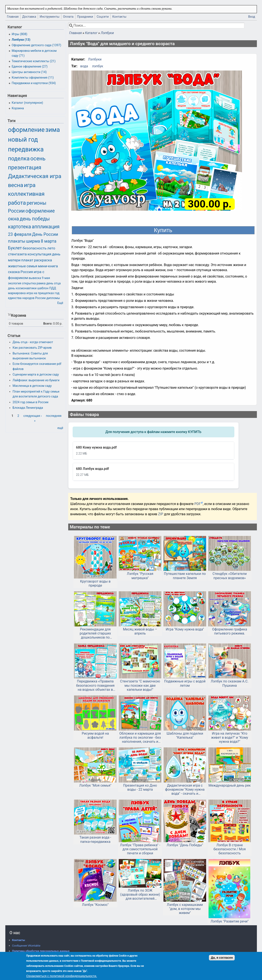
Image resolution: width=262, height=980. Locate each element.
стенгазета (17, 254)
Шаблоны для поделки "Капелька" (185, 735)
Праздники (85, 17)
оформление (26, 130)
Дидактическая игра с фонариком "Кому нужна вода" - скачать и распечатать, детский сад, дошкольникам (185, 790)
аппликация (46, 227)
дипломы (53, 298)
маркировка (17, 293)
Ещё (60, 303)
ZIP (161, 514)
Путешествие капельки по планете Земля (185, 576)
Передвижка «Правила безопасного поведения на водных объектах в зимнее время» (95, 685)
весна (16, 185)
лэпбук (98, 66)
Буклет (15, 248)
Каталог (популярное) (27, 103)
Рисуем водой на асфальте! (95, 735)
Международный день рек (230, 785)
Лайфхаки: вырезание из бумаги (36, 380)
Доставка (29, 17)
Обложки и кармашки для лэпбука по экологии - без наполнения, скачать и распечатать (140, 738)
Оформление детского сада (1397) (36, 45)
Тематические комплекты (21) (34, 61)
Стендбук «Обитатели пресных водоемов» (230, 576)
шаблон (43, 288)
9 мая (46, 278)
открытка (29, 283)
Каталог (91, 33)
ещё (60, 428)
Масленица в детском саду (32, 386)
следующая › (32, 416)
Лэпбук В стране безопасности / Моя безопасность (229, 849)
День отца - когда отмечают (33, 342)
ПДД (53, 288)
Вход (252, 17)
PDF (198, 504)
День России (45, 234)
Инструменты (50, 17)
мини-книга (48, 266)
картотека (20, 227)
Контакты (119, 17)
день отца (53, 283)
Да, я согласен (222, 958)
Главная (13, 17)
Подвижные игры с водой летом (185, 683)
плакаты (17, 241)
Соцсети (103, 17)
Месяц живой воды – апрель (140, 631)
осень (38, 158)
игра (30, 185)
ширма (33, 241)
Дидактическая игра (35, 176)
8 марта (48, 241)
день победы (35, 219)
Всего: (48, 324)
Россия (27, 272)
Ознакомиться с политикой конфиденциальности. (62, 976)
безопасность (35, 248)
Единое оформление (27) (30, 67)
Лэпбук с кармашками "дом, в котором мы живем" (185, 909)
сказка (14, 272)
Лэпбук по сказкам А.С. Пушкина (230, 683)
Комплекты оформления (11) (33, 78)
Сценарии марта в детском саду (36, 375)
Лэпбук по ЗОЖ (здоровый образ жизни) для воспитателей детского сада (140, 895)
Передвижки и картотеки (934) (34, 83)
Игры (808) (20, 34)
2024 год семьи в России (30, 402)
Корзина (18, 108)
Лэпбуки (107, 33)
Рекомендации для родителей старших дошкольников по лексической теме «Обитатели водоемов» (95, 633)
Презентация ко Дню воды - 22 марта (140, 787)
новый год (23, 140)
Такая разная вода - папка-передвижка (95, 839)
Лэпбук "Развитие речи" (230, 921)
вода (84, 66)
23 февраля (20, 234)
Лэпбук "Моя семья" (95, 785)
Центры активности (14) (29, 72)
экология (15, 283)
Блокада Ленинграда (28, 408)
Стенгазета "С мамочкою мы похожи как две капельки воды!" (140, 685)
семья (32, 266)
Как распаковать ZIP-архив (32, 348)
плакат (27, 260)
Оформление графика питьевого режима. (230, 631)
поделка (19, 158)
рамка (41, 283)
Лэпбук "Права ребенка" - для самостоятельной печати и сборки (140, 849)
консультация (39, 254)
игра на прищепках (40, 293)
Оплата (68, 17)
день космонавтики (22, 288)
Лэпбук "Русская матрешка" (140, 576)
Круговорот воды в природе (95, 583)
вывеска (35, 278)
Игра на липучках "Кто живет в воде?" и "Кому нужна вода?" (229, 738)
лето (51, 248)
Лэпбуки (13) (21, 40)
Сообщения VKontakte (26, 946)
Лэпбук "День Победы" (185, 845)
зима (53, 130)
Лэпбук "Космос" (95, 905)
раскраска (43, 260)
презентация (25, 167)
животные (17, 266)
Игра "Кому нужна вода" (185, 629)
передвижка (26, 149)
